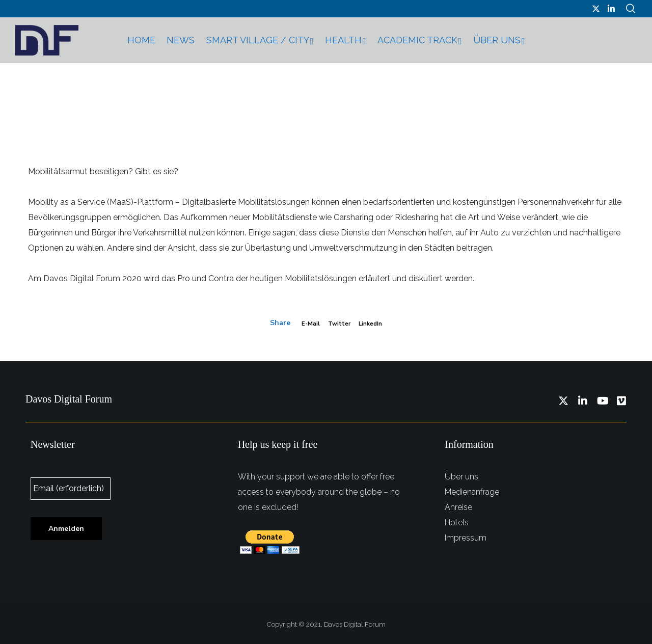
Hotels (457, 520)
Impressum (466, 535)
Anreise (458, 505)
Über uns (461, 474)
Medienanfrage (472, 489)
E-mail (305, 323)
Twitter (338, 323)
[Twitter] (596, 9)
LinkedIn (375, 323)
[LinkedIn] (611, 9)
